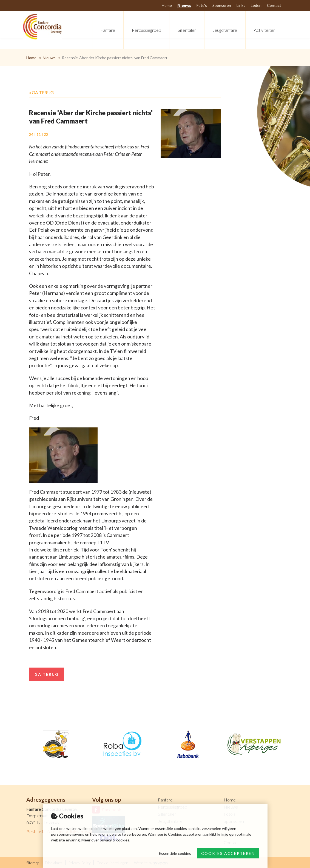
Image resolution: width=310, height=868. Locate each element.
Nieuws (49, 58)
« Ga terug (41, 92)
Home (31, 58)
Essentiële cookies (175, 853)
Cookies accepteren (228, 853)
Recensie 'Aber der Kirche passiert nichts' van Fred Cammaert (115, 58)
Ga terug (47, 674)
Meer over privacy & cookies (105, 840)
